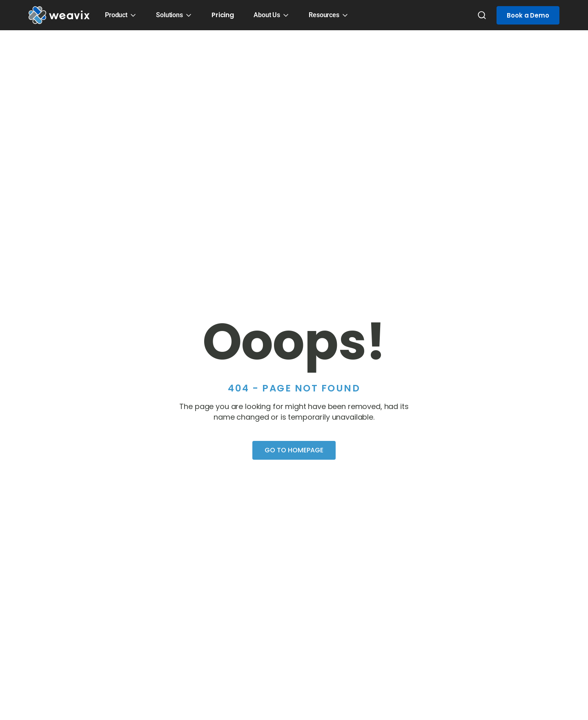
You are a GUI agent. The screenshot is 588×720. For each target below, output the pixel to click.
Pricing (223, 15)
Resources (324, 15)
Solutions (169, 15)
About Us (267, 15)
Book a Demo (528, 15)
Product (116, 15)
